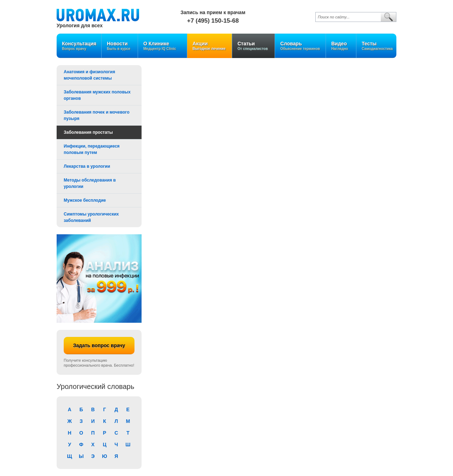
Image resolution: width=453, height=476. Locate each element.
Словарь (300, 46)
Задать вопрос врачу (99, 345)
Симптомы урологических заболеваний (91, 217)
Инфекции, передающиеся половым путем (92, 149)
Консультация (79, 46)
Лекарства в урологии (87, 166)
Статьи (253, 46)
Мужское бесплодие (85, 200)
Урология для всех (80, 25)
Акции (210, 46)
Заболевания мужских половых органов (97, 95)
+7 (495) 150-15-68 (213, 21)
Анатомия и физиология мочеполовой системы (89, 75)
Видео (341, 46)
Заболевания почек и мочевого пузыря (97, 115)
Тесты (377, 46)
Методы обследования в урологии (90, 183)
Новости (120, 46)
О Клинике (162, 46)
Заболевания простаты (88, 132)
